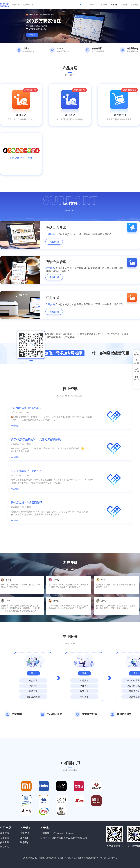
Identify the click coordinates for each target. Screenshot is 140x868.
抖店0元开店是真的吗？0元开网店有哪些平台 (37, 439)
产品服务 (93, 5)
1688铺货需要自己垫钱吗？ (27, 408)
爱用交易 (21, 115)
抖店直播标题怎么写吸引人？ (28, 471)
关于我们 (114, 5)
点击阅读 (15, 426)
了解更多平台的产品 (21, 158)
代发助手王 (119, 115)
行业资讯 (104, 5)
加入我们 (124, 5)
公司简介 (25, 833)
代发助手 (5, 842)
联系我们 (135, 5)
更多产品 (5, 847)
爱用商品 (70, 115)
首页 (81, 5)
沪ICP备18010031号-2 (106, 858)
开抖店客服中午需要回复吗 (27, 503)
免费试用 (54, 242)
